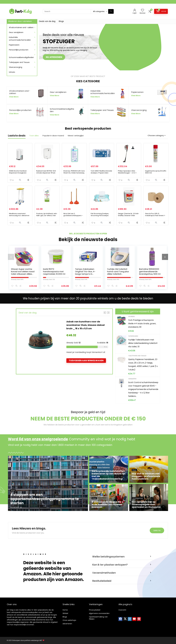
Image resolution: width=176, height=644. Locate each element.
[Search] (111, 11)
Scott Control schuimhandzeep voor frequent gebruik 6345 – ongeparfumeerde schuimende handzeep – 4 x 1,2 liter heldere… (143, 389)
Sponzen (131, 316)
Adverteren (67, 624)
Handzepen (132, 379)
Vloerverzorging (16, 67)
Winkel (65, 613)
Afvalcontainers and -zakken (21, 27)
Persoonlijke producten (19, 50)
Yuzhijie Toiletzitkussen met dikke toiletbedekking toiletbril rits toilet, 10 (143, 343)
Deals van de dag (47, 21)
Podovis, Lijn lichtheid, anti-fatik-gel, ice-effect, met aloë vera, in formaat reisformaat (47, 216)
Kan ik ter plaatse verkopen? (110, 565)
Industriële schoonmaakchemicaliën (20, 39)
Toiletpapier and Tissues (19, 62)
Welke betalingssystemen (108, 557)
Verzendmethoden (104, 573)
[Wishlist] (143, 10)
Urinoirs (12, 72)
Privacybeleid (95, 610)
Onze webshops (69, 620)
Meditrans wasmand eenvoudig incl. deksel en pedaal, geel (19, 216)
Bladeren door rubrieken (20, 21)
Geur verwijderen (16, 32)
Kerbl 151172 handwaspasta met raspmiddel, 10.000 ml (54, 271)
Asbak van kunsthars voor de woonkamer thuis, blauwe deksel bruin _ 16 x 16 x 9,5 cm (85, 325)
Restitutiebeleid (102, 581)
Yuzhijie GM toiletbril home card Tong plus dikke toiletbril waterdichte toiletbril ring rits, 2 (118, 274)
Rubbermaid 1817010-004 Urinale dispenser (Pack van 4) (46, 173)
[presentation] (11, 257)
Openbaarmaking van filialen (98, 618)
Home (65, 610)
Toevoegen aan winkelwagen (86, 361)
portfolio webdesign (32, 640)
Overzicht (122, 610)
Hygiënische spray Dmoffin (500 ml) (156, 172)
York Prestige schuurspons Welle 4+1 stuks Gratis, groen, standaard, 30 (142, 324)
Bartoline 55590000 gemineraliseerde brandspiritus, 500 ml (150, 271)
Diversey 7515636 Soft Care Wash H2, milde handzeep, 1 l (74, 173)
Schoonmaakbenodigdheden (21, 57)
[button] (122, 557)
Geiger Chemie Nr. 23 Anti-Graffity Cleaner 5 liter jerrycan (129, 216)
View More (14, 97)
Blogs (61, 21)
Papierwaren (14, 45)
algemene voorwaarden (99, 613)
